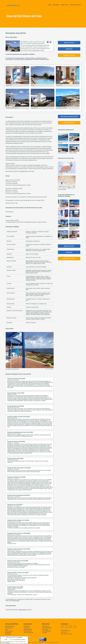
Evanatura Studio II (62, 218)
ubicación (69, 49)
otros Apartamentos (47, 631)
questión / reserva (69, 258)
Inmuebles (45, 632)
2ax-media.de (45, 629)
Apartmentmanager (28, 629)
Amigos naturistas (28, 631)
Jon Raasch (51, 369)
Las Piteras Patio (62, 208)
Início (50, 5)
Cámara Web (27, 626)
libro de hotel (16, 600)
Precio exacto (36, 50)
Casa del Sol (23, 171)
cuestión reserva (69, 123)
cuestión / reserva (69, 55)
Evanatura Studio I (73, 208)
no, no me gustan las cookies (18, 640)
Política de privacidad (47, 628)
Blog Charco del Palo (10, 626)
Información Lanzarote (75, 5)
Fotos (6, 629)
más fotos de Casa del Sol (69, 116)
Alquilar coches (65, 5)
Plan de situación (9, 631)
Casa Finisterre (61, 228)
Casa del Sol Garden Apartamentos (74, 228)
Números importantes (28, 632)
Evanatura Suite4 (73, 239)
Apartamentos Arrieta (63, 153)
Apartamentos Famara (74, 141)
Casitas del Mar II (23, 609)
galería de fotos (69, 43)
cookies (8, 643)
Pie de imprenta (46, 626)
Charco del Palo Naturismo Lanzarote (52, 642)
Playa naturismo (9, 628)
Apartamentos (56, 5)
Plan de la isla (27, 628)
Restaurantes (8, 634)
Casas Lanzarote (73, 153)
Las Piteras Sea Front (74, 218)
